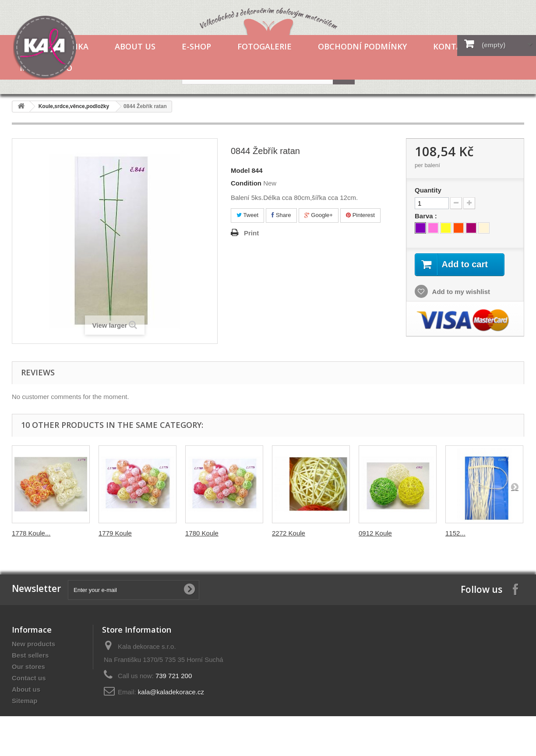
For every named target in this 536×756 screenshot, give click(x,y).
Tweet (247, 215)
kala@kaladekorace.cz (171, 692)
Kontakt (453, 46)
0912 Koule (375, 533)
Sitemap (25, 701)
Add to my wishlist (460, 292)
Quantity (428, 190)
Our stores (28, 667)
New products (33, 644)
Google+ (319, 215)
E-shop (196, 46)
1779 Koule (115, 533)
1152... (455, 533)
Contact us (29, 678)
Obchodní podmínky (362, 46)
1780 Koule (202, 533)
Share (281, 215)
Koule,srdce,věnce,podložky (74, 106)
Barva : (427, 216)
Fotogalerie (264, 46)
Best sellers (30, 655)
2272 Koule (289, 533)
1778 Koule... (31, 533)
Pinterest (360, 215)
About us (135, 46)
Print (251, 233)
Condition (246, 183)
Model (240, 170)
